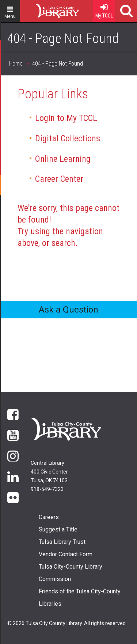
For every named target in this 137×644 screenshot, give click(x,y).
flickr (13, 497)
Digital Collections (68, 138)
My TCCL (104, 9)
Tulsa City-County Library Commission (71, 573)
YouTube (13, 435)
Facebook (13, 414)
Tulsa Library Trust (62, 542)
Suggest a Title (58, 529)
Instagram (13, 455)
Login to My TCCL (66, 118)
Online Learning (63, 159)
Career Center (59, 179)
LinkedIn (13, 476)
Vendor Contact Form (66, 554)
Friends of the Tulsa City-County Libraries (80, 598)
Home (44, 8)
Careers (49, 517)
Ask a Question (68, 310)
